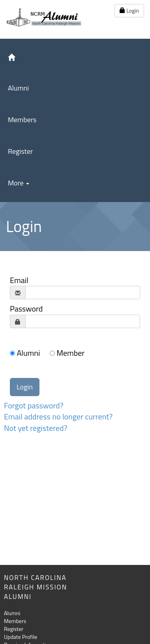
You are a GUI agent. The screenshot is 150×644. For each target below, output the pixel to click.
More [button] (19, 183)
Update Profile (21, 637)
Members (22, 120)
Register (20, 151)
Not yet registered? (36, 428)
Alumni (18, 88)
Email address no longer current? (58, 416)
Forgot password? (34, 405)
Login (129, 10)
